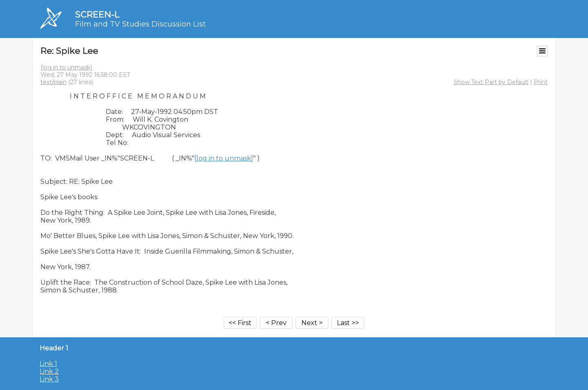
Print (541, 82)
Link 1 (48, 364)
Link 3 (49, 379)
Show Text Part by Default (491, 82)
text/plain (53, 82)
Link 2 (49, 371)
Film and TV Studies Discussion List (140, 24)
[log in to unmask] (66, 67)
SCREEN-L (97, 14)
